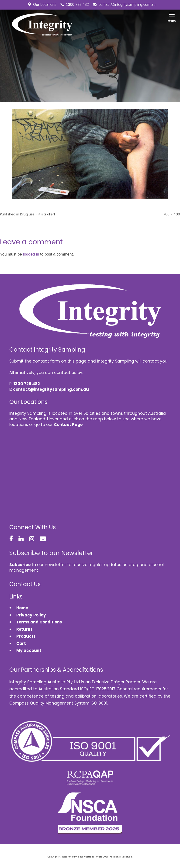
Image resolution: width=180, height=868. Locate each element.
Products (26, 636)
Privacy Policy (31, 615)
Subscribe (20, 565)
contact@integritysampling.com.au (127, 5)
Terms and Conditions (39, 622)
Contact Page (68, 425)
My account (29, 650)
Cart (21, 643)
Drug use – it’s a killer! (37, 214)
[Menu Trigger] (172, 17)
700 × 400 (172, 214)
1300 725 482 (77, 5)
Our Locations (45, 5)
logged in (31, 254)
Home (22, 608)
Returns (24, 629)
